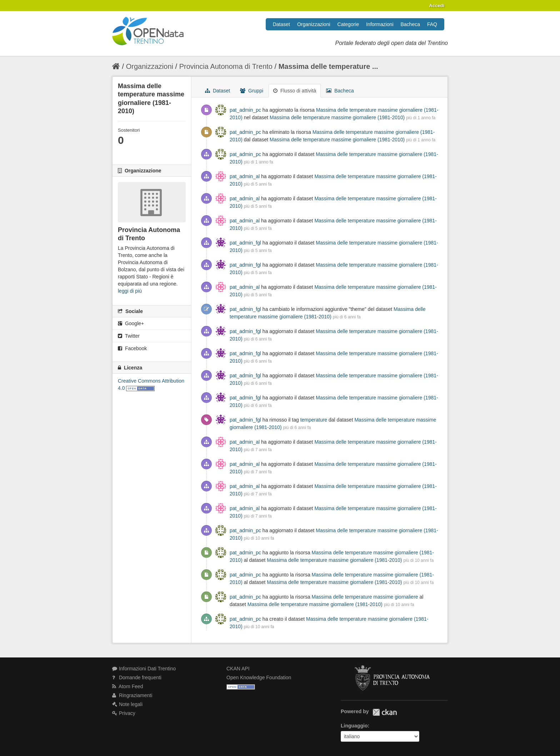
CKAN (385, 712)
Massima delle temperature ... (328, 66)
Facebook (132, 348)
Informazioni (380, 24)
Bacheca (410, 24)
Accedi (437, 6)
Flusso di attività (295, 91)
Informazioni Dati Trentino (144, 669)
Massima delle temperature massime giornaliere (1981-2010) (337, 117)
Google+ (131, 323)
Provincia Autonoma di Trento (226, 66)
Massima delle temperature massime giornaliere (366, 597)
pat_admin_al (245, 176)
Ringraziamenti (132, 695)
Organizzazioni (314, 24)
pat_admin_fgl (245, 243)
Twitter (129, 336)
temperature (314, 420)
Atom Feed (128, 686)
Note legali (127, 704)
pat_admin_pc (245, 110)
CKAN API (238, 669)
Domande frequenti (137, 677)
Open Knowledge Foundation (259, 677)
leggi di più (130, 291)
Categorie (348, 24)
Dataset (281, 24)
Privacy (124, 713)
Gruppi (252, 91)
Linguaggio (354, 726)
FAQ (432, 24)
